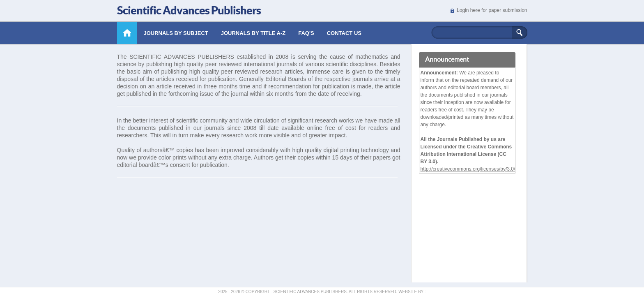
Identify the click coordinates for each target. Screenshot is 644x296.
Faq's (306, 33)
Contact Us (344, 33)
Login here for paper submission (492, 10)
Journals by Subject (176, 33)
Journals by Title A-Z (253, 33)
